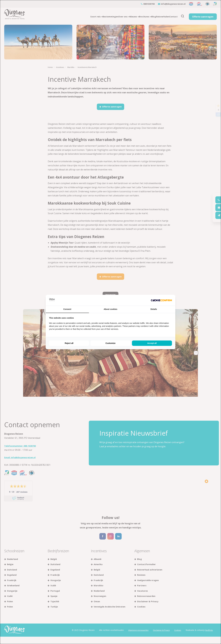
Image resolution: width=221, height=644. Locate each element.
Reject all (69, 343)
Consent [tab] (67, 309)
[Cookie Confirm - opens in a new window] (161, 300)
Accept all (152, 343)
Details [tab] (154, 309)
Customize (111, 343)
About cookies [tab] (111, 309)
